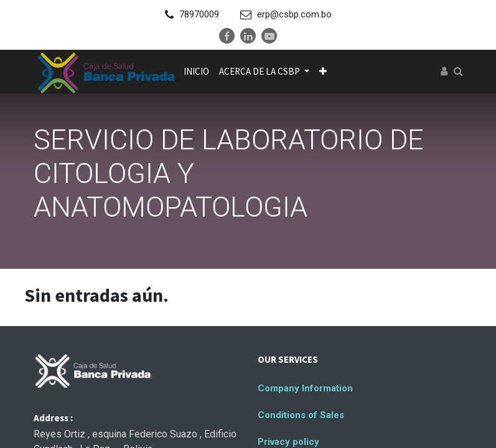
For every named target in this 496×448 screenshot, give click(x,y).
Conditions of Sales (301, 415)
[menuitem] (196, 72)
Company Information (305, 388)
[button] (323, 72)
